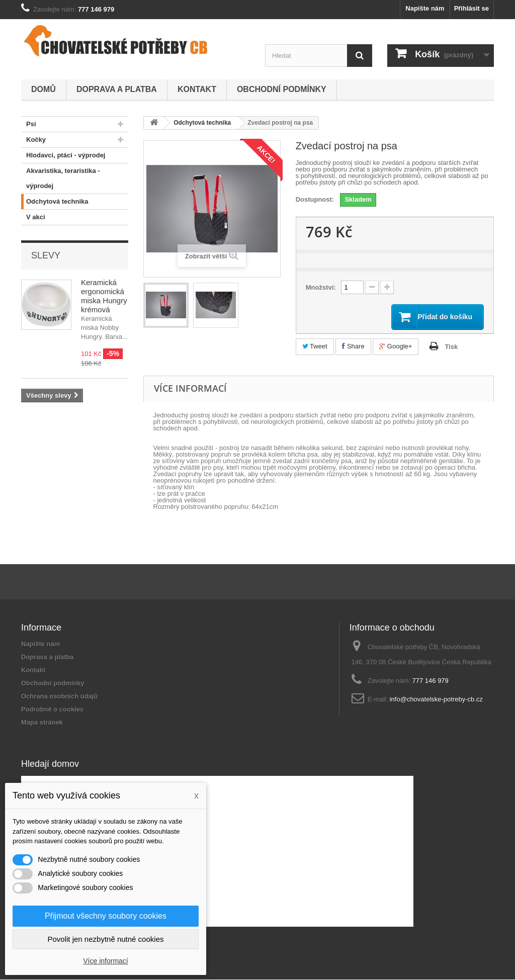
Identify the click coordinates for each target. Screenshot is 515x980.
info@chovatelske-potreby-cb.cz (436, 700)
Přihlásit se (471, 8)
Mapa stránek (42, 723)
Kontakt (197, 89)
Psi (29, 124)
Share (353, 347)
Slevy (46, 255)
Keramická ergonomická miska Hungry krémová (104, 296)
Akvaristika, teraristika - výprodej (61, 176)
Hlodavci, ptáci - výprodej (63, 155)
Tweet (315, 347)
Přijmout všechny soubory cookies (106, 916)
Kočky (33, 140)
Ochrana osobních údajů (59, 697)
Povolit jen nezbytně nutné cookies (106, 939)
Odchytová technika (55, 202)
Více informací (105, 961)
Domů (44, 89)
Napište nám (425, 8)
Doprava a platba (117, 89)
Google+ (396, 347)
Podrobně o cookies (52, 710)
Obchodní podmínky (282, 89)
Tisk (451, 347)
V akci (33, 217)
